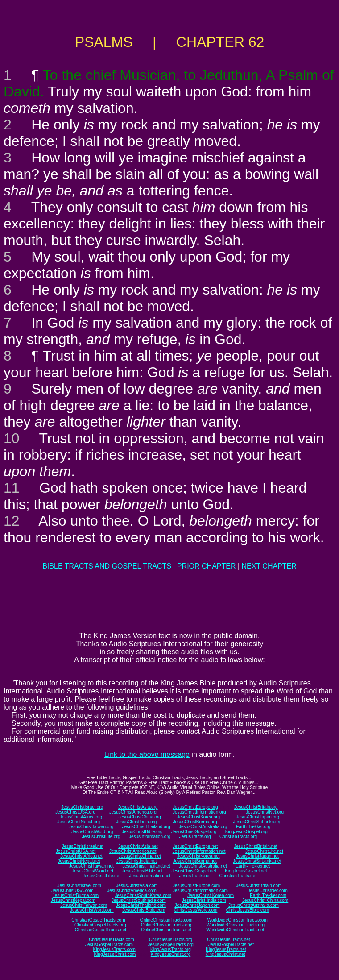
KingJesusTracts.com (114, 949)
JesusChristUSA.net (76, 851)
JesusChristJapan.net (257, 856)
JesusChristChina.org (140, 817)
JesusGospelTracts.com (109, 945)
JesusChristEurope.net (195, 846)
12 (12, 521)
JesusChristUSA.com (72, 891)
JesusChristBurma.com (76, 895)
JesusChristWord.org (92, 832)
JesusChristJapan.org (258, 817)
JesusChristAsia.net (138, 846)
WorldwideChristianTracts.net (235, 930)
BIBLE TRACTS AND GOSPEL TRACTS (107, 566)
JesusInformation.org (150, 837)
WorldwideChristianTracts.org (235, 925)
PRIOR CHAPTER (207, 566)
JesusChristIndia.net (137, 861)
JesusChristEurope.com (196, 886)
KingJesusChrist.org (171, 954)
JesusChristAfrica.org (81, 817)
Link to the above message (147, 754)
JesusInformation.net (150, 876)
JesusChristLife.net (264, 851)
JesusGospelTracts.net (231, 945)
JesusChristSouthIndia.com (139, 900)
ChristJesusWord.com (196, 910)
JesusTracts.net (195, 876)
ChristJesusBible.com (248, 910)
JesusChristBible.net (142, 871)
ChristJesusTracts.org (171, 940)
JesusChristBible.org (142, 832)
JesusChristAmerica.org (133, 812)
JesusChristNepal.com (73, 900)
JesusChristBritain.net (255, 846)
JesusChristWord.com (92, 910)
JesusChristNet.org (265, 812)
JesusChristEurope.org (195, 807)
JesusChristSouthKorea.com (143, 895)
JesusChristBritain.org (256, 807)
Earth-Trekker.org (253, 827)
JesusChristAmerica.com (132, 891)
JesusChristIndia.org (136, 822)
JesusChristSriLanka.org (258, 822)
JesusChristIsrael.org (82, 807)
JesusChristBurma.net (195, 861)
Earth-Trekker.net (253, 866)
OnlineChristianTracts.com (166, 920)
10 (12, 438)
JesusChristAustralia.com (254, 905)
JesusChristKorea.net (198, 856)
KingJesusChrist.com (115, 954)
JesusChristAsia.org (138, 807)
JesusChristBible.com (144, 910)
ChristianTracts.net (238, 876)
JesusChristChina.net (140, 856)
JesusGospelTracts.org (170, 945)
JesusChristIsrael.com (79, 886)
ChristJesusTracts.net (228, 940)
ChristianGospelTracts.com (98, 920)
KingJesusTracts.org (171, 949)
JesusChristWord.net (93, 871)
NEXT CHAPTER (269, 566)
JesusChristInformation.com (200, 891)
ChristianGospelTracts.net (101, 930)
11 (12, 488)
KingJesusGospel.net (246, 871)
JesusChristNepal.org (79, 822)
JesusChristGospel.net (194, 871)
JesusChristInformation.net (199, 851)
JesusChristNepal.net (79, 861)
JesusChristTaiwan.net (91, 866)
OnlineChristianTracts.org (166, 925)
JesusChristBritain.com (259, 886)
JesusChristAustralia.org (203, 827)
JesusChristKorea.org (198, 817)
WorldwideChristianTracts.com (238, 920)
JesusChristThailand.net (146, 866)
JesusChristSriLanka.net (257, 861)
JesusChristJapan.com (197, 905)
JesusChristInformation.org (199, 812)
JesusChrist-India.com (204, 900)
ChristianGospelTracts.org (100, 925)
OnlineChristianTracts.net (166, 930)
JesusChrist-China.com (265, 900)
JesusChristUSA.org (75, 812)
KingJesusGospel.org (246, 832)
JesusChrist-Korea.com (211, 895)
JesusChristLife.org (101, 837)
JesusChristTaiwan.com (84, 905)
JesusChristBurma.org (195, 822)
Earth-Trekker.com (268, 895)
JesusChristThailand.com (141, 905)
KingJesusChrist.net (225, 954)
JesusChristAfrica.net (81, 856)
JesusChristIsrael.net (82, 846)
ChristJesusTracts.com (111, 940)
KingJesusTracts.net (226, 949)
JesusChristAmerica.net (133, 851)
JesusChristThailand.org (146, 827)
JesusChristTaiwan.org (91, 827)
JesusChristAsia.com (137, 886)
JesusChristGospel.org (194, 832)
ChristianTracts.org (238, 837)
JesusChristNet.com (267, 891)
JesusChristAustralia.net (203, 866)
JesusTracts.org (195, 837)
